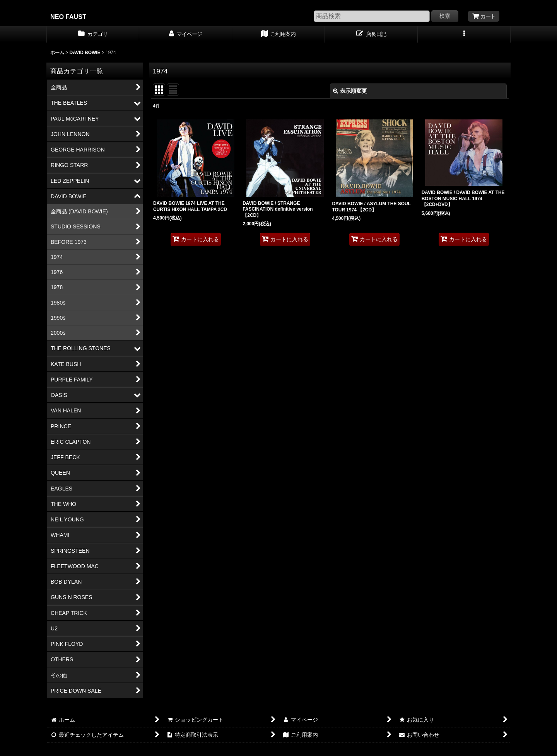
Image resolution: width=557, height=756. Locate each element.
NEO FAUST (68, 17)
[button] (464, 35)
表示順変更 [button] (350, 91)
